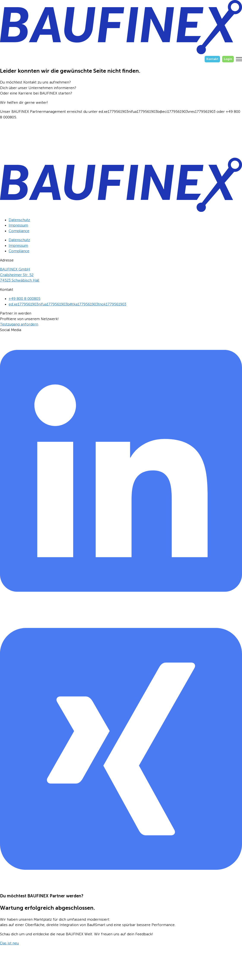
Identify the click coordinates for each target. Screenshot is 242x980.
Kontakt (212, 59)
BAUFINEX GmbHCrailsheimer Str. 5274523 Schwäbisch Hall (20, 275)
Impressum (18, 225)
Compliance (19, 231)
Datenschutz (19, 220)
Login (228, 59)
